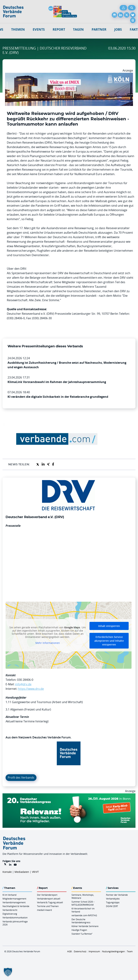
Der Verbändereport (47, 895)
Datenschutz (80, 951)
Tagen (78, 29)
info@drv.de (23, 684)
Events (39, 29)
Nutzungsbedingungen (113, 951)
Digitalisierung (10, 914)
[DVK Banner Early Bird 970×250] (69, 796)
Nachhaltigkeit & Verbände (16, 906)
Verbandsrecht (10, 910)
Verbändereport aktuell (49, 899)
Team (130, 951)
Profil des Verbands (21, 778)
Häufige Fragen (79, 930)
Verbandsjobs (113, 899)
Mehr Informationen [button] (48, 643)
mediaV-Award (44, 910)
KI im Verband (9, 895)
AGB (69, 951)
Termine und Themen (48, 906)
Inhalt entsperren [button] (109, 626)
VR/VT (35, 872)
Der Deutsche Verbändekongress (81, 921)
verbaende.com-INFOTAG (84, 915)
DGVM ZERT (112, 906)
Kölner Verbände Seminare (85, 926)
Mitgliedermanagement (14, 899)
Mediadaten (22, 872)
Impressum (94, 951)
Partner (99, 29)
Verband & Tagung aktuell (50, 902)
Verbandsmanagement (14, 902)
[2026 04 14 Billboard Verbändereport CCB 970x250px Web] (69, 75)
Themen (18, 29)
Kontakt (7, 872)
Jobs (118, 29)
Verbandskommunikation (15, 917)
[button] (8, 972)
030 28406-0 (25, 680)
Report (59, 29)
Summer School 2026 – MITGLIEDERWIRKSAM (83, 903)
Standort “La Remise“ (82, 934)
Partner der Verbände (117, 895)
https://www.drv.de (31, 689)
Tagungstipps (113, 902)
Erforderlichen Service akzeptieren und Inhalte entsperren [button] (109, 641)
